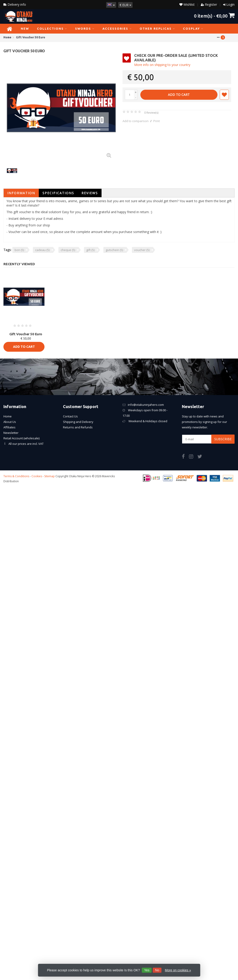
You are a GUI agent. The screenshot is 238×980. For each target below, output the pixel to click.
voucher (142, 250)
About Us (10, 422)
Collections (52, 29)
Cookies (37, 476)
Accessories (117, 29)
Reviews (90, 193)
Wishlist (187, 4)
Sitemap (50, 476)
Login (230, 4)
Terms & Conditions (16, 476)
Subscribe (223, 439)
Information (21, 193)
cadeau (42, 250)
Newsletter (11, 433)
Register (211, 4)
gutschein (114, 250)
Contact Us (70, 416)
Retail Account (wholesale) (21, 438)
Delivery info (15, 4)
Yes (147, 970)
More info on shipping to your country (162, 65)
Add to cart (179, 95)
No (157, 970)
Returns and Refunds (78, 427)
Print (157, 121)
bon (19, 250)
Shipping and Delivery (78, 422)
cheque (68, 250)
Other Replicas (157, 29)
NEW (25, 29)
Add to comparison (136, 121)
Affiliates (9, 427)
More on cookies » (178, 970)
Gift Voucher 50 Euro (26, 334)
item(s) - (214, 16)
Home (8, 416)
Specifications (58, 193)
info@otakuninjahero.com (146, 405)
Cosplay (193, 29)
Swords (85, 29)
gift (90, 250)
